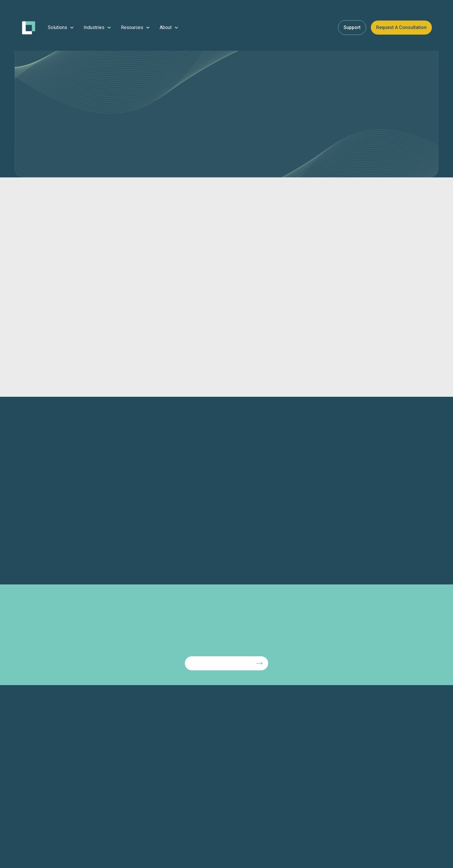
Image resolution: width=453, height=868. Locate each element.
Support (352, 27)
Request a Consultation (401, 27)
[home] (29, 28)
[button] (61, 28)
